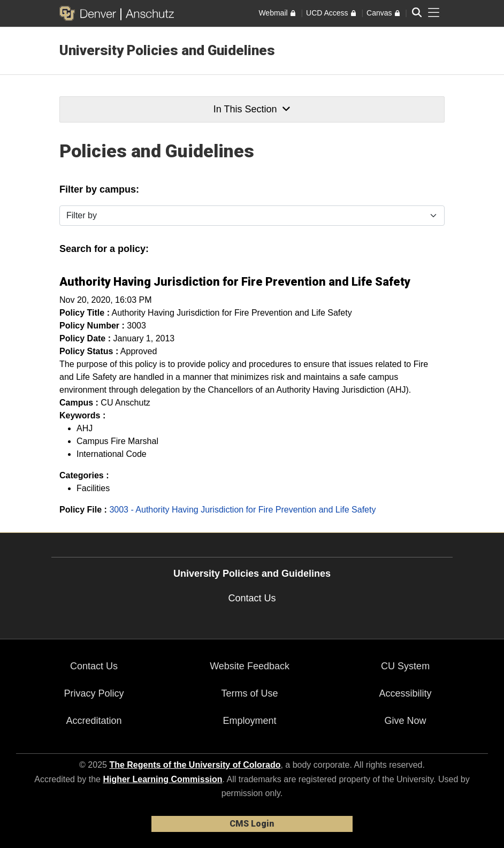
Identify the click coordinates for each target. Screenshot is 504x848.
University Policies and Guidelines (167, 50)
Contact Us (252, 598)
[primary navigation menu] (434, 13)
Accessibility (406, 693)
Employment (250, 721)
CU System (405, 666)
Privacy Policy (94, 693)
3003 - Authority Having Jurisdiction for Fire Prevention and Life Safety (242, 510)
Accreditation (94, 721)
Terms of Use (250, 693)
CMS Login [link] (252, 824)
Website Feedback (250, 666)
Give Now (406, 721)
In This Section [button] (252, 109)
